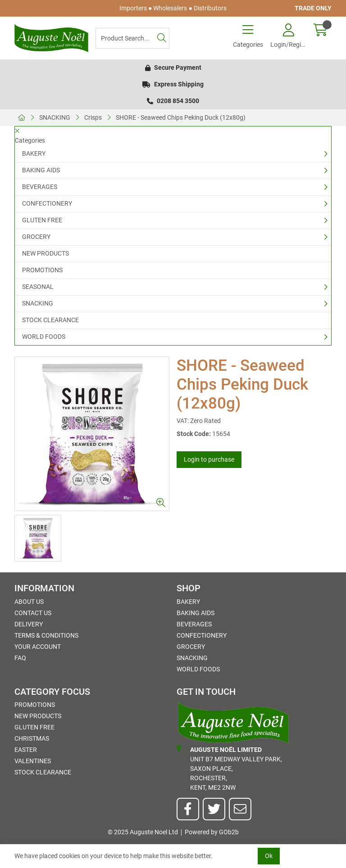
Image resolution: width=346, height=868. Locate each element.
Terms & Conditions (46, 635)
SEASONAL (38, 287)
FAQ (20, 658)
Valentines (33, 761)
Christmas (32, 738)
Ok (269, 856)
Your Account (38, 647)
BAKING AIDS (41, 170)
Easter (26, 750)
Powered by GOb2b (212, 832)
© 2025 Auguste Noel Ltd (143, 832)
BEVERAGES (40, 187)
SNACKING (55, 117)
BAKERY (34, 153)
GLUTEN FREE (42, 220)
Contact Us (33, 613)
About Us (29, 602)
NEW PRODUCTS (46, 253)
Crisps (93, 117)
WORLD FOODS (44, 337)
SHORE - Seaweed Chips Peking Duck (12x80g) (181, 117)
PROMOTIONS (42, 270)
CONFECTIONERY (47, 203)
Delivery (29, 624)
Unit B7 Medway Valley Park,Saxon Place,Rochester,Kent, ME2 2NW (229, 768)
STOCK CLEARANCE (50, 320)
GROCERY (36, 237)
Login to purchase (209, 459)
